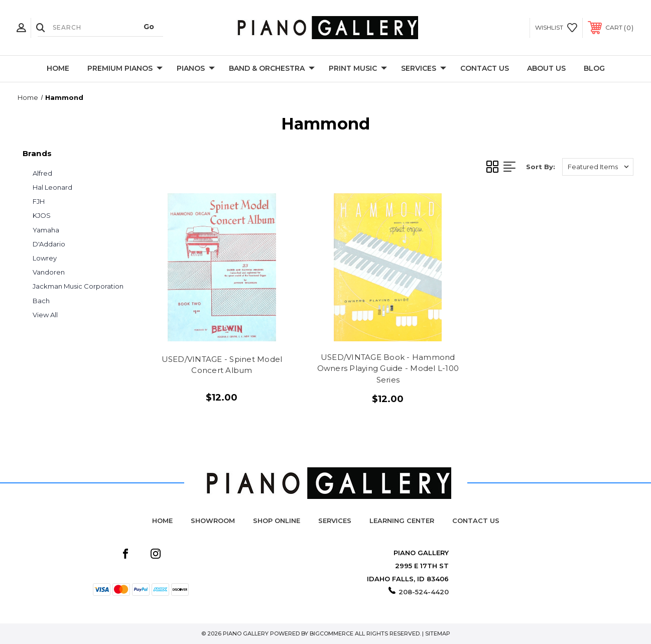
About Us (546, 68)
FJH (39, 201)
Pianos (196, 69)
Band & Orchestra (272, 69)
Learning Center (402, 521)
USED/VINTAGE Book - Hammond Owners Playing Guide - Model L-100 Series (388, 368)
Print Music (358, 69)
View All (45, 315)
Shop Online (277, 521)
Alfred (42, 173)
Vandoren (49, 272)
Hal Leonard (52, 187)
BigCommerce (332, 633)
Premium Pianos (125, 69)
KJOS (42, 215)
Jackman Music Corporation (78, 286)
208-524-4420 (424, 592)
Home (58, 68)
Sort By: (541, 167)
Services (424, 69)
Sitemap (438, 633)
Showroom (213, 521)
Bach (41, 301)
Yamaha (46, 230)
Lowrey (45, 258)
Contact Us (485, 68)
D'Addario (49, 244)
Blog (594, 68)
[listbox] (598, 167)
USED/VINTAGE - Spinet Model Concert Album (222, 365)
